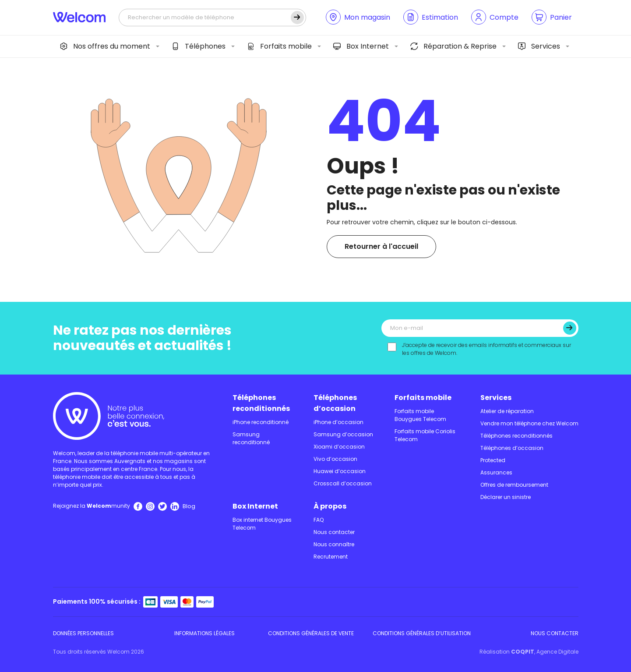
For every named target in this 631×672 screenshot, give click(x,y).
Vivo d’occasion (335, 459)
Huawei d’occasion (340, 471)
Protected (493, 460)
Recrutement (331, 557)
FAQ (319, 520)
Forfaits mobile (279, 46)
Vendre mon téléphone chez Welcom (529, 423)
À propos (330, 506)
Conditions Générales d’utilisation (422, 633)
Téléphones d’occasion (335, 403)
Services (539, 46)
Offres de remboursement (514, 485)
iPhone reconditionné (261, 422)
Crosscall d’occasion (343, 483)
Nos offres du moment (105, 46)
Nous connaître (334, 544)
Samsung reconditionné (251, 438)
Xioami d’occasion (339, 447)
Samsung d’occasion (343, 434)
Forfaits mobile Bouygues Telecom (420, 415)
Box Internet (361, 46)
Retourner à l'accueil (381, 246)
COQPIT (523, 652)
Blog (189, 506)
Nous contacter (334, 532)
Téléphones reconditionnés (261, 403)
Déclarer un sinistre (506, 497)
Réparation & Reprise (453, 46)
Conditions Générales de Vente (311, 633)
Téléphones (199, 46)
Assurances (496, 472)
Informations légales (204, 633)
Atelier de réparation (507, 411)
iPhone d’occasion (338, 422)
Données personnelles (83, 633)
